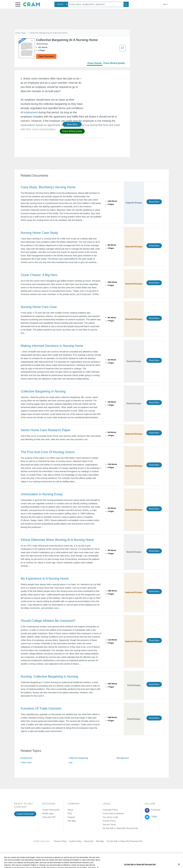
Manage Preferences (112, 828)
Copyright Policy (110, 810)
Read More (154, 202)
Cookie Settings (114, 841)
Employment (26, 758)
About (70, 810)
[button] (18, 4)
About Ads (90, 841)
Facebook (155, 810)
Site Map (72, 821)
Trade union (26, 762)
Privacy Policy (109, 821)
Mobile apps (48, 813)
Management (123, 758)
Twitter (154, 817)
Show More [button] (72, 124)
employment (31, 112)
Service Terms (109, 825)
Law (70, 762)
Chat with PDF (49, 817)
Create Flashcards (25, 814)
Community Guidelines (113, 813)
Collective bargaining (78, 758)
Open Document (46, 56)
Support (71, 817)
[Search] (126, 4)
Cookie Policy (76, 841)
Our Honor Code (110, 817)
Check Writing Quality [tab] (114, 63)
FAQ (70, 813)
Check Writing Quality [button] (72, 131)
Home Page (21, 33)
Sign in (166, 4)
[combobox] (61, 4)
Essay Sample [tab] (95, 63)
